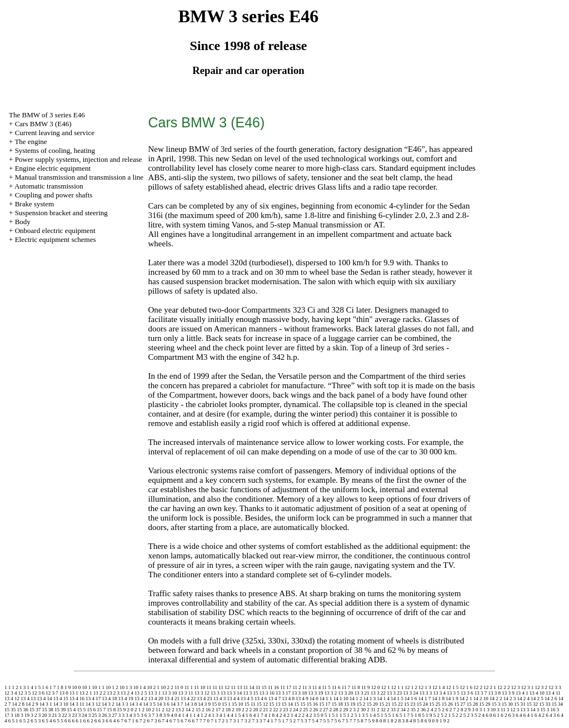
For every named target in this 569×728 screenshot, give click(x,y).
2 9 (468, 710)
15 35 (10, 710)
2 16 (206, 710)
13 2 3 (114, 693)
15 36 (23, 710)
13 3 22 (378, 693)
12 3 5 (25, 693)
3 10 (491, 710)
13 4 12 (12, 699)
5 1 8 (416, 715)
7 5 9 (370, 721)
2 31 (371, 710)
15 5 (82, 710)
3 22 (63, 715)
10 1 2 (112, 687)
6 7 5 (174, 721)
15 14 (287, 704)
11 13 (237, 687)
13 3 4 (439, 693)
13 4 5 (247, 699)
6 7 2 (141, 721)
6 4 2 (540, 715)
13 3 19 (315, 693)
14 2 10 (481, 699)
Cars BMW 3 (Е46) (43, 124)
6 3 (511, 715)
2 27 (324, 710)
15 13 (274, 704)
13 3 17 (283, 693)
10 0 (77, 687)
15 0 (216, 704)
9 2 (446, 721)
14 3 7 (177, 704)
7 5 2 (291, 721)
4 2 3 (311, 715)
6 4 (519, 715)
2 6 (445, 710)
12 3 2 (541, 687)
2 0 (130, 710)
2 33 (391, 710)
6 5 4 (47, 721)
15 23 (410, 704)
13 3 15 (250, 693)
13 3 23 (394, 693)
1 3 (23, 687)
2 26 (314, 710)
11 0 (179, 687)
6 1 (496, 715)
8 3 (401, 721)
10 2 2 (167, 687)
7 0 (206, 721)
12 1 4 (439, 687)
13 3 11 (186, 693)
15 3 (496, 704)
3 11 (501, 710)
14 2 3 (510, 699)
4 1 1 (191, 715)
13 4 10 (537, 693)
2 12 (166, 710)
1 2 (15, 687)
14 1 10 (341, 699)
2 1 (138, 710)
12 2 (478, 687)
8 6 (424, 721)
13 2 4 (127, 693)
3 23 (73, 715)
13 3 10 (170, 693)
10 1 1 (99, 687)
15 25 (435, 704)
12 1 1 (398, 687)
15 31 (520, 704)
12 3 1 (528, 687)
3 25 (93, 715)
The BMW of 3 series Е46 (47, 115)
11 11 (212, 687)
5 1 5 (382, 715)
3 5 (136, 715)
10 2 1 (154, 687)
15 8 (112, 710)
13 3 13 (218, 693)
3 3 (121, 715)
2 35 (411, 710)
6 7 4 (163, 721)
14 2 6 (551, 699)
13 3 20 (345, 693)
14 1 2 (356, 699)
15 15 (300, 704)
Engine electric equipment (53, 168)
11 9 (365, 687)
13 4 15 (61, 699)
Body (23, 222)
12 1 (386, 687)
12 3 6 (39, 693)
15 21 (385, 704)
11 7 (346, 687)
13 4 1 (522, 693)
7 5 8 (358, 721)
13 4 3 (220, 699)
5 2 (436, 715)
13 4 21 (172, 699)
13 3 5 (453, 693)
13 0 (64, 693)
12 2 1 (490, 687)
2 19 (236, 710)
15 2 (361, 704)
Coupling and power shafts (54, 195)
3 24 (83, 715)
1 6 (45, 687)
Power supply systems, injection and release (79, 159)
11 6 (336, 687)
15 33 (545, 704)
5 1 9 (427, 715)
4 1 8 (269, 715)
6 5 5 (58, 721)
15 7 (102, 710)
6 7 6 (186, 721)
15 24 (422, 704)
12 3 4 (11, 693)
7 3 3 (257, 721)
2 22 (274, 710)
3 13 (521, 710)
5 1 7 (405, 715)
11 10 (199, 687)
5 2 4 (480, 715)
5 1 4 (371, 715)
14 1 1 (326, 699)
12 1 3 (425, 687)
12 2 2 (504, 687)
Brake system (34, 204)
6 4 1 (528, 715)
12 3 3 (555, 687)
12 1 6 (466, 687)
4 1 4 (224, 715)
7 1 (214, 721)
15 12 (262, 704)
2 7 (453, 710)
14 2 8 (19, 704)
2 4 (430, 710)
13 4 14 (45, 699)
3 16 (551, 710)
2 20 (254, 710)
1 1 (8, 687)
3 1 (483, 710)
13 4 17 (93, 699)
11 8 (355, 687)
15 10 (237, 704)
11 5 (326, 687)
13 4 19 (126, 699)
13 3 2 (331, 693)
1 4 (30, 687)
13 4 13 (28, 699)
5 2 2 (457, 715)
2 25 (304, 710)
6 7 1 (129, 721)
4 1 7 (258, 715)
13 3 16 (267, 693)
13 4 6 (261, 699)
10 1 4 (140, 687)
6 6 (68, 721)
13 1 (74, 693)
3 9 (166, 715)
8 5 (416, 721)
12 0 (376, 687)
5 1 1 (337, 715)
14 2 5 (537, 699)
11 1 (189, 687)
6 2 (504, 715)
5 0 (320, 715)
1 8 (60, 687)
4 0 (174, 715)
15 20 (372, 704)
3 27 (113, 715)
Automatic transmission (49, 186)
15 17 (325, 704)
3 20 (43, 715)
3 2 (34, 715)
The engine (31, 142)
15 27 (460, 704)
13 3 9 (508, 693)
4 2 (279, 715)
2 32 (381, 710)
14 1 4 (384, 699)
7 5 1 (279, 721)
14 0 (314, 699)
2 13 (176, 710)
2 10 (147, 710)
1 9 (68, 687)
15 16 (312, 704)
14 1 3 (370, 699)
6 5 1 (13, 721)
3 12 (511, 710)
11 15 (261, 687)
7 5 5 (325, 721)
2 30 (361, 710)
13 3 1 (155, 693)
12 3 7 (52, 693)
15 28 (472, 704)
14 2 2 (496, 699)
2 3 (353, 710)
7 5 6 (336, 721)
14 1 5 (397, 699)
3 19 (25, 715)
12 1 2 (411, 687)
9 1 (439, 721)
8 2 (394, 721)
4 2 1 (288, 715)
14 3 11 (77, 704)
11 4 (316, 687)
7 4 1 (268, 721)
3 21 (53, 715)
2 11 (156, 710)
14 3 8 (191, 704)
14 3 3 (122, 704)
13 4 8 (289, 699)
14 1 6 (411, 699)
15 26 (447, 704)
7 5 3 (302, 721)
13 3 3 (426, 693)
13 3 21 (362, 693)
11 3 (306, 687)
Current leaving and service (55, 133)
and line (79, 177)
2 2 (245, 710)
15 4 (72, 710)
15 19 (350, 704)
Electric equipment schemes (56, 239)
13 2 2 (100, 693)
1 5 (38, 687)
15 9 (122, 710)
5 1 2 (348, 715)
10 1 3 (126, 687)
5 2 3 (468, 715)
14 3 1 (46, 704)
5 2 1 (446, 715)
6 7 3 (152, 721)
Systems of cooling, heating (55, 150)
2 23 (284, 710)
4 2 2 (300, 715)
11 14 (249, 687)
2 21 (264, 710)
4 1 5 (236, 715)
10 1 (87, 687)
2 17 (216, 710)
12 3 (516, 687)
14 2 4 (524, 699)
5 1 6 (393, 715)
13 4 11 (553, 693)
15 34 (557, 704)
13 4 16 (77, 699)
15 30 (507, 704)
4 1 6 (247, 715)
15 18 (337, 704)
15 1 (226, 704)
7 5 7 (347, 721)
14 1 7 (425, 699)
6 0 (489, 715)
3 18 (15, 715)
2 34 (401, 710)
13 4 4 (234, 699)
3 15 (541, 710)
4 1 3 (213, 715)
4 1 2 (202, 715)
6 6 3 (99, 721)
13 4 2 (141, 699)
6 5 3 (36, 721)
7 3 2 (246, 721)
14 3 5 (149, 704)
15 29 (485, 704)
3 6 (144, 715)
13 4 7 (275, 699)
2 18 (226, 710)
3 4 (129, 715)
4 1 (181, 715)
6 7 (120, 721)
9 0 (431, 721)
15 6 (92, 710)
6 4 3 (551, 715)
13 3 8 (494, 693)
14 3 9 (204, 704)
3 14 (531, 710)
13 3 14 (234, 693)
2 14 (186, 710)
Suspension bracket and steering (61, 213)
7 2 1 (223, 721)
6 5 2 (24, 721)
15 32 (532, 704)
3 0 (475, 710)
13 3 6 (467, 693)
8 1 (386, 721)
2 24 (294, 710)
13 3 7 (481, 693)
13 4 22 (188, 699)
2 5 (438, 710)
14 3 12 (93, 704)
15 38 (48, 710)
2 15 (196, 710)
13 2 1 (86, 693)
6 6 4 (111, 721)
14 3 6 (163, 704)
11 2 (296, 687)
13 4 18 (110, 699)
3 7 (151, 715)
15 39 (60, 710)
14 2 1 (466, 699)
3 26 (103, 715)
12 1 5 (453, 687)
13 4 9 (302, 699)
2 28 (334, 710)
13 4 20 (156, 699)
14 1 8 (439, 699)
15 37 (35, 710)
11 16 (273, 687)
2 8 (460, 710)
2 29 (344, 710)
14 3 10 (61, 704)
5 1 (328, 715)
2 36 (421, 710)
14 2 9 (32, 704)
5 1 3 (360, 715)
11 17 (286, 687)
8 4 (409, 721)
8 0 (379, 721)
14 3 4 (136, 704)
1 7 (53, 687)
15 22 (397, 704)
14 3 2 (108, 704)
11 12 (224, 687)
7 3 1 (234, 721)
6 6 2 (88, 721)
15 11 (250, 704)
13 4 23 (205, 699)
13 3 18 (299, 693)
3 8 (159, 715)
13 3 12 (202, 693)
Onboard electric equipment (55, 231)
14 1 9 (452, 699)
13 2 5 (141, 693)
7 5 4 (313, 721)
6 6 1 (77, 721)
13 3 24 (410, 693)
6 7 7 (197, 721)
